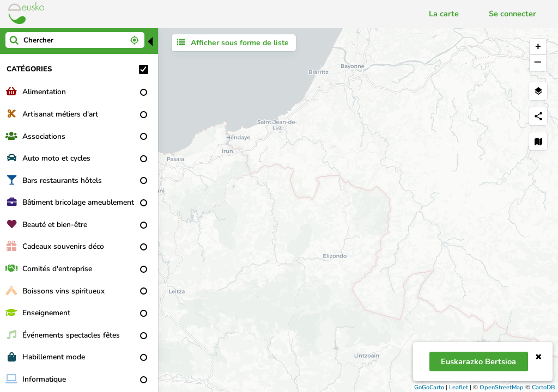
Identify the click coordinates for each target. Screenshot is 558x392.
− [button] (538, 63)
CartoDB (544, 387)
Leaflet (459, 387)
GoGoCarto (429, 387)
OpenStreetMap (502, 387)
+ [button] (538, 47)
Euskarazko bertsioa (478, 362)
